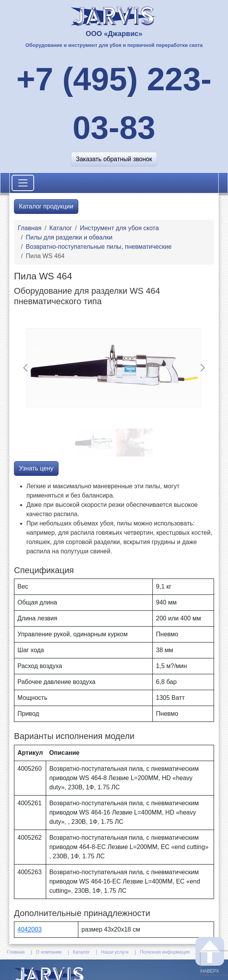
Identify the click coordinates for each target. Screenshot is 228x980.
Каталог (60, 228)
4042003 (29, 929)
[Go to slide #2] (134, 443)
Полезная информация (165, 952)
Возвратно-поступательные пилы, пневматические (98, 247)
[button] (114, 159)
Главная (30, 228)
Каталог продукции (46, 206)
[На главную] (114, 15)
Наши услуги (115, 952)
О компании (49, 952)
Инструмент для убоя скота (119, 228)
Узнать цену (36, 468)
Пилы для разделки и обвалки (69, 237)
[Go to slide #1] (94, 443)
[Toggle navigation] (23, 183)
